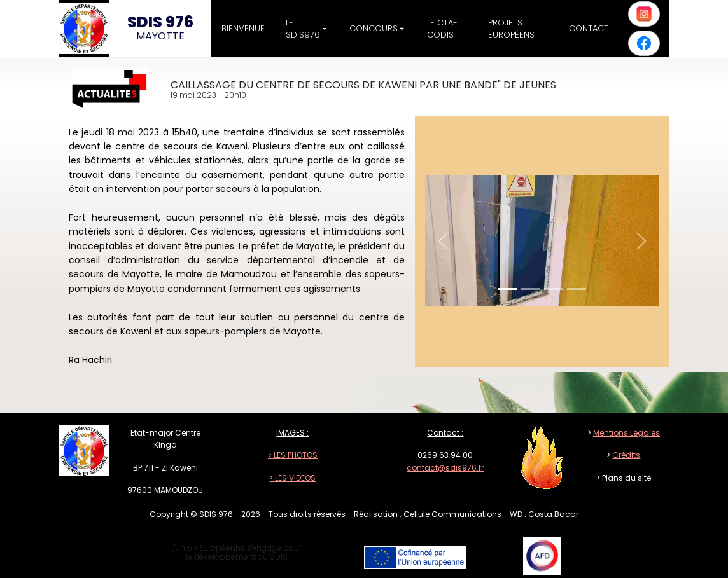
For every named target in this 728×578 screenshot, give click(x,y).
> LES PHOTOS (293, 455)
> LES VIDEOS (292, 478)
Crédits (626, 455)
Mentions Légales (626, 433)
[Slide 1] (508, 289)
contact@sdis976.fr (445, 468)
